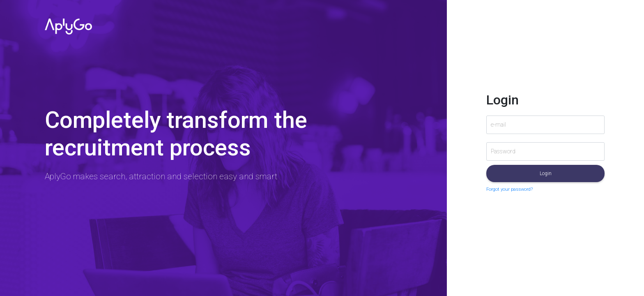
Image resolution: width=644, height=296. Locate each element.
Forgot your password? (509, 189)
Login (546, 173)
